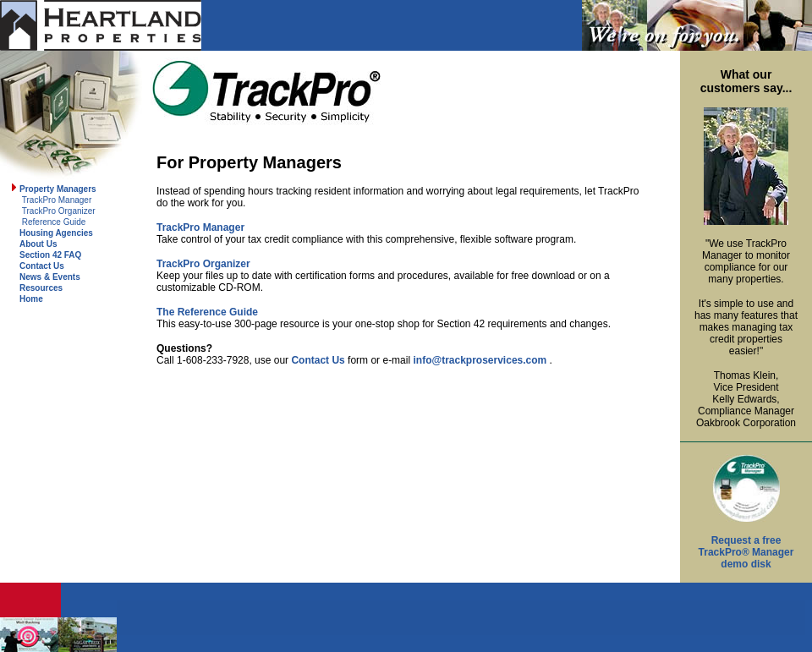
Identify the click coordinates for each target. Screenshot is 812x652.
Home (31, 299)
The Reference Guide (207, 312)
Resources (41, 288)
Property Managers (58, 189)
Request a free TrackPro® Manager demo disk (746, 552)
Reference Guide (54, 222)
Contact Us (42, 266)
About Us (38, 244)
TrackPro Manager (57, 200)
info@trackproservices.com (480, 360)
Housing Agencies (56, 233)
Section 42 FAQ (50, 255)
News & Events (50, 277)
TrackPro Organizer (59, 211)
